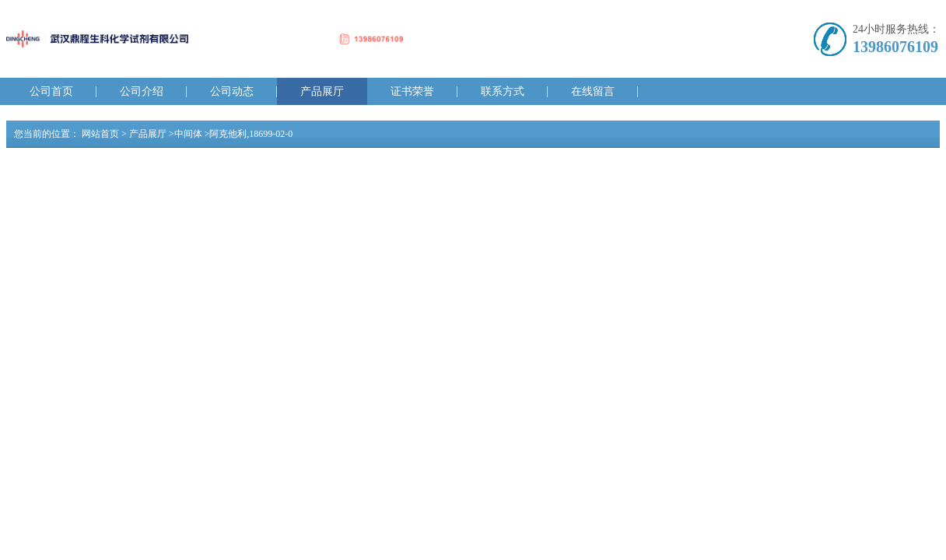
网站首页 (100, 134)
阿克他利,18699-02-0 (251, 134)
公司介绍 (142, 91)
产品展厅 (322, 91)
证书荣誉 (412, 91)
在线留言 (593, 91)
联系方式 (503, 91)
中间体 (188, 134)
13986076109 (895, 47)
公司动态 (232, 91)
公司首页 (51, 91)
